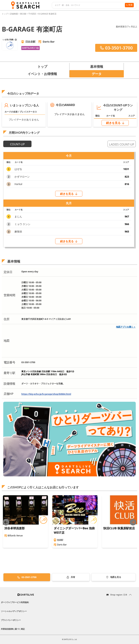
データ (97, 74)
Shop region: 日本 (119, 595)
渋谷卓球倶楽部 (14, 528)
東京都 (23, 14)
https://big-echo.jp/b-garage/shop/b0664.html (46, 394)
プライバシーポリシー (11, 620)
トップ (5, 14)
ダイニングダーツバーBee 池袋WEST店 (74, 530)
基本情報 (97, 67)
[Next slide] (133, 522)
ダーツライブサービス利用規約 (15, 602)
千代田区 (32, 14)
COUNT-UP (17, 144)
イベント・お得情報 (42, 74)
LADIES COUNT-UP (122, 144)
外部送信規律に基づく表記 (13, 629)
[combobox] (88, 5)
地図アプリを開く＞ (126, 327)
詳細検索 (14, 14)
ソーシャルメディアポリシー (14, 611)
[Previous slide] (6, 522)
